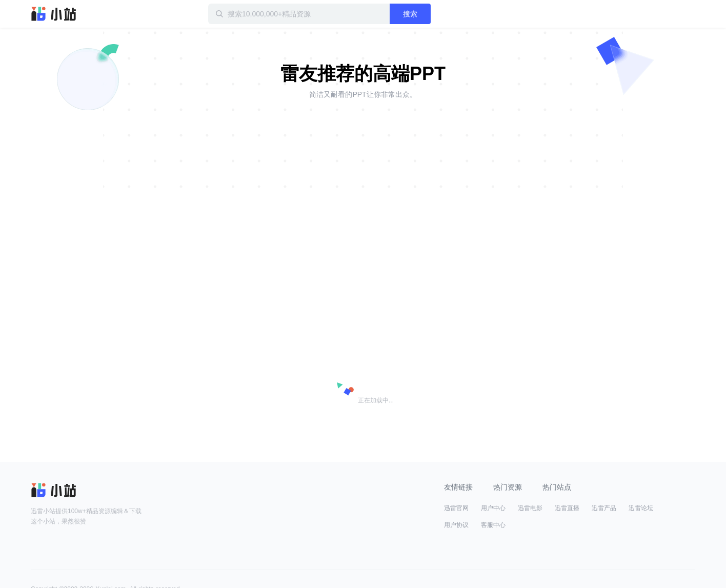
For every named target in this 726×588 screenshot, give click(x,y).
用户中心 (493, 508)
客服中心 (493, 525)
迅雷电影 (530, 508)
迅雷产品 (604, 508)
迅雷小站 (54, 14)
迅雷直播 (567, 508)
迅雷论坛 (641, 508)
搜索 (410, 14)
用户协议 (456, 525)
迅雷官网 (456, 508)
